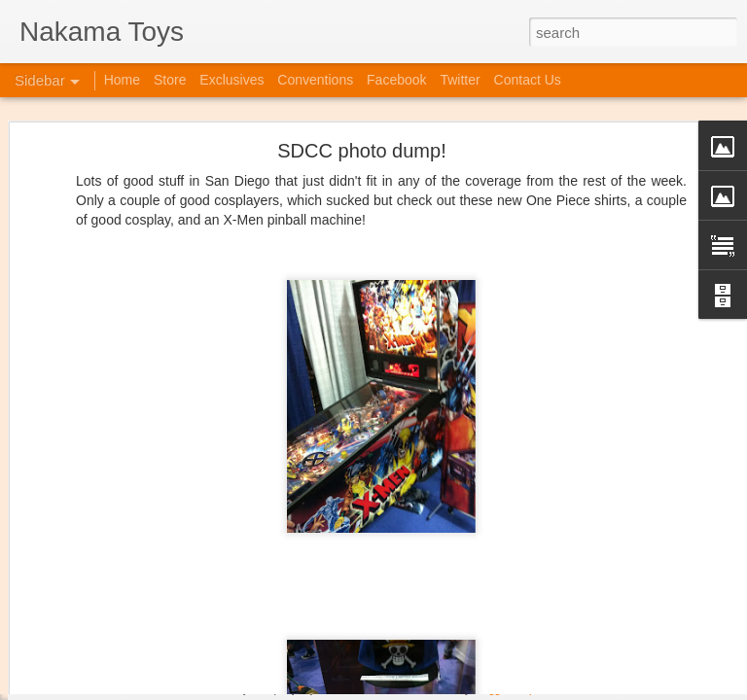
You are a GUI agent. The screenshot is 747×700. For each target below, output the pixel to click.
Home (122, 80)
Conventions (315, 80)
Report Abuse (548, 689)
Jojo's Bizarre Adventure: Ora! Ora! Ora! (151, 644)
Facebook (396, 80)
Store (170, 80)
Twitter (460, 80)
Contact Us (528, 80)
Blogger (492, 689)
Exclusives (231, 80)
